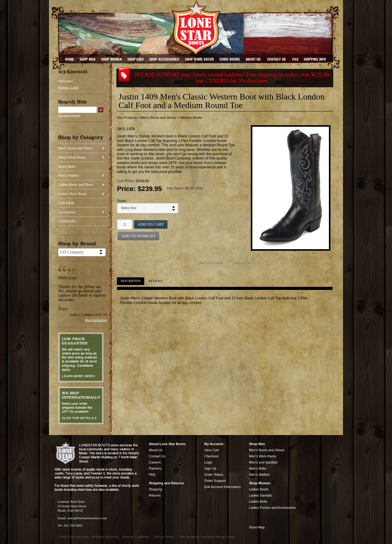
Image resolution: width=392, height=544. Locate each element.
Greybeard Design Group (217, 537)
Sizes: (122, 201)
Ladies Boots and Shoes (76, 185)
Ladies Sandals (260, 495)
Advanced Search (69, 115)
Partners (155, 468)
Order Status (214, 475)
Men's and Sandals (263, 462)
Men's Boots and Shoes (75, 148)
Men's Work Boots (72, 157)
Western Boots (191, 118)
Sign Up (210, 468)
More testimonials (96, 320)
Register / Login (68, 87)
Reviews (156, 281)
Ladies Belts (258, 501)
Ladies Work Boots (72, 194)
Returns (155, 495)
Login (208, 462)
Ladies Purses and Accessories (272, 508)
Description (131, 281)
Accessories (67, 212)
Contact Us (157, 456)
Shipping (155, 489)
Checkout (211, 456)
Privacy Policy (164, 537)
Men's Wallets (68, 175)
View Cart (211, 450)
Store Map (257, 527)
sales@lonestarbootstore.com (87, 518)
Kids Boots (66, 203)
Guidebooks (67, 221)
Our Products (127, 118)
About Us (156, 450)
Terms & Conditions (135, 537)
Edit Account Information (222, 487)
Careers (155, 462)
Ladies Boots (259, 489)
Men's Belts (67, 167)
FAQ (152, 475)
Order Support (215, 481)
